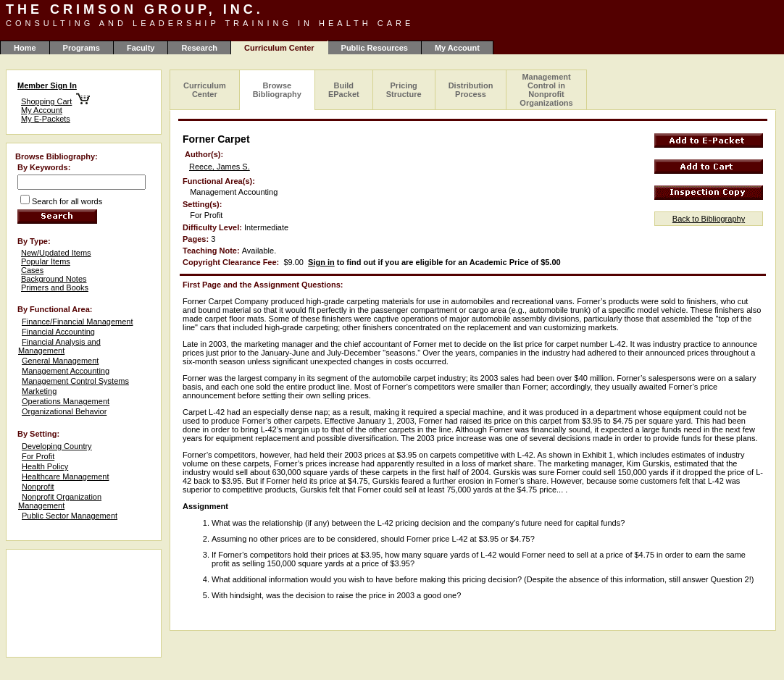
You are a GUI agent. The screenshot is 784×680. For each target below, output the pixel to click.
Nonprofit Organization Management (60, 501)
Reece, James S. (220, 167)
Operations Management (66, 401)
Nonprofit (38, 487)
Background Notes (54, 279)
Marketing (39, 391)
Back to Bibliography (709, 219)
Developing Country (57, 446)
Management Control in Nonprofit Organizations (546, 90)
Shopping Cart (46, 101)
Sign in (321, 262)
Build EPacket (344, 90)
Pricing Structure (404, 90)
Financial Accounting (58, 332)
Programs (82, 48)
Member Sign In (47, 85)
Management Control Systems (75, 381)
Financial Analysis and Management (59, 346)
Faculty (141, 48)
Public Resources (375, 48)
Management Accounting (66, 371)
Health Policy (45, 466)
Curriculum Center (205, 90)
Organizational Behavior (64, 411)
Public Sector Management (70, 516)
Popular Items (46, 261)
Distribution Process (471, 90)
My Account (457, 48)
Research (199, 48)
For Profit (38, 456)
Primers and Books (55, 287)
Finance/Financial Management (77, 322)
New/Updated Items (56, 253)
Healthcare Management (65, 477)
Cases (32, 270)
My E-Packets (46, 119)
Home (25, 48)
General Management (60, 361)
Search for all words (67, 201)
